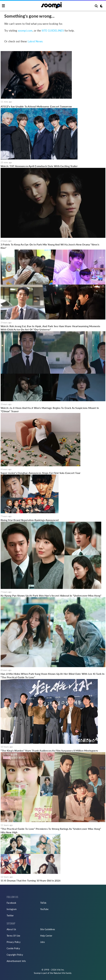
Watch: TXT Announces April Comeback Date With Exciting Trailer (39, 166)
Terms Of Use (13, 936)
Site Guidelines (48, 929)
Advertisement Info (16, 961)
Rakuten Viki (59, 973)
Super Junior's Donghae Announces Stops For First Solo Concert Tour (41, 473)
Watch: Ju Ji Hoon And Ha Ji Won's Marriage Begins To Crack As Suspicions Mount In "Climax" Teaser (50, 410)
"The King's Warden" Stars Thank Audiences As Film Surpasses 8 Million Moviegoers (49, 751)
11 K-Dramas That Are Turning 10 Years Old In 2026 (31, 880)
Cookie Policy (13, 948)
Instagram (12, 909)
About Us (11, 929)
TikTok (43, 903)
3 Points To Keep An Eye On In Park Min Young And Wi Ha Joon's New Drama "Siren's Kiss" (50, 246)
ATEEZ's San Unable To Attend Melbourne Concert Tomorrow (36, 106)
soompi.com (25, 31)
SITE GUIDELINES (53, 31)
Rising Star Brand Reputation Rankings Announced (30, 520)
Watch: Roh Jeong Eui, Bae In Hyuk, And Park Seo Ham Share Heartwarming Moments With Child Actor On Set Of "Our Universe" (50, 328)
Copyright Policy (15, 955)
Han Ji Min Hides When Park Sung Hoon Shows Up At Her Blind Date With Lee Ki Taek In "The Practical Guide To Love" (53, 675)
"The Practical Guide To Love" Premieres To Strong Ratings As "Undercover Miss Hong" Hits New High (51, 830)
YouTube (44, 909)
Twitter (10, 916)
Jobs (42, 942)
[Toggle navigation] (3, 6)
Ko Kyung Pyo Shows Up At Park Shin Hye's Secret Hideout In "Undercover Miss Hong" (51, 596)
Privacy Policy (14, 942)
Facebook (11, 903)
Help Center (46, 936)
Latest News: (35, 41)
